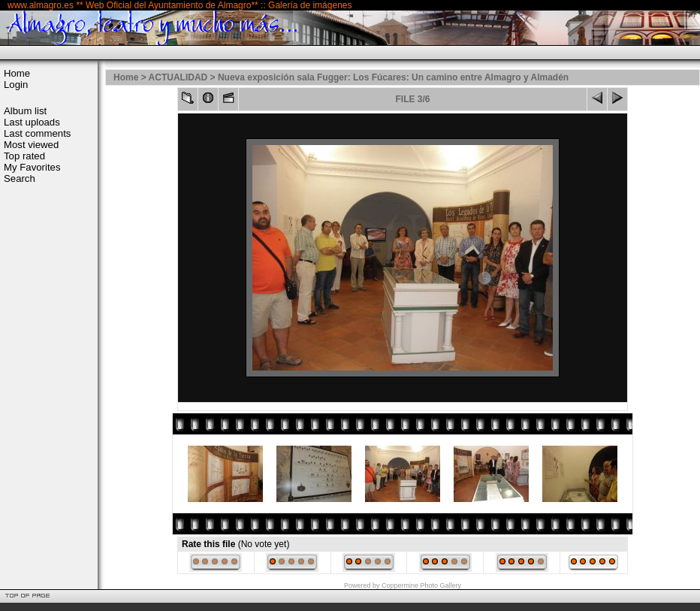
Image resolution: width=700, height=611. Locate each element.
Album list (25, 111)
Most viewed (31, 145)
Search (20, 178)
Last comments (37, 133)
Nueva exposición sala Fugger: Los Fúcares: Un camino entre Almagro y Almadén (393, 77)
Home (17, 73)
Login (16, 85)
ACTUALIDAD (178, 77)
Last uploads (32, 122)
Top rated (24, 156)
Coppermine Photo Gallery (421, 585)
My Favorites (32, 167)
